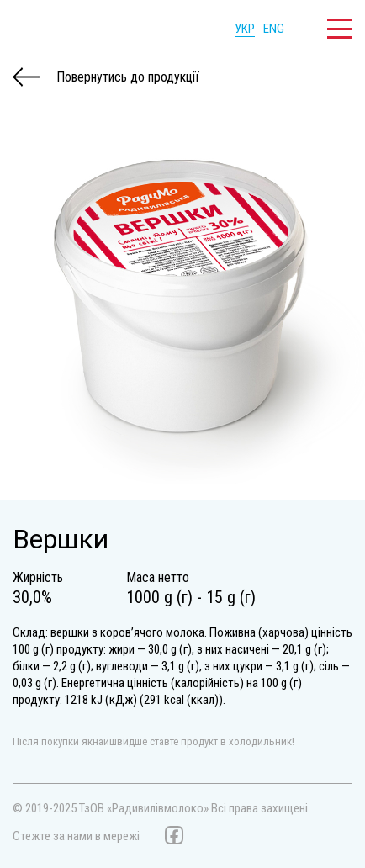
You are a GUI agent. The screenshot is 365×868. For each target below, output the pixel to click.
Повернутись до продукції (106, 77)
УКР (245, 29)
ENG (274, 29)
